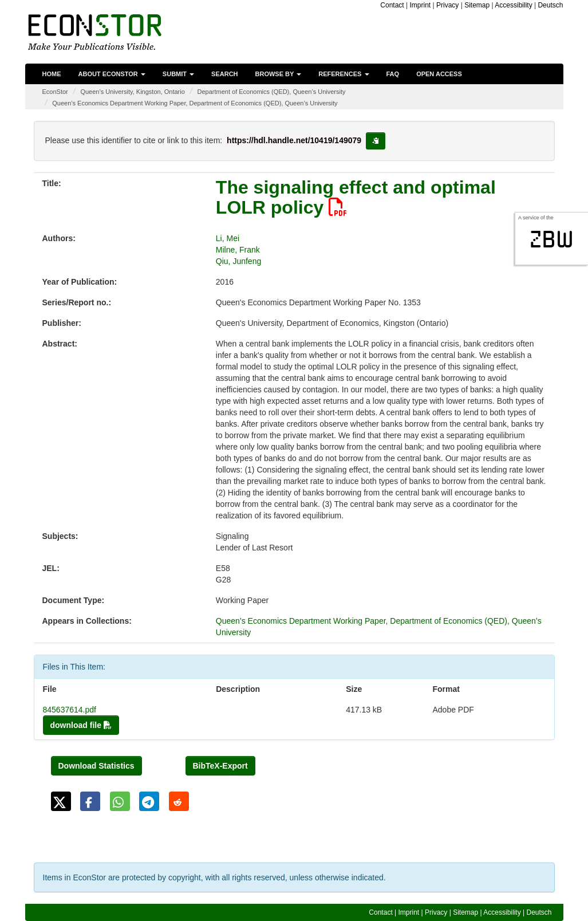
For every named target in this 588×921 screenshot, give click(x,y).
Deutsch (550, 5)
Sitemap (477, 5)
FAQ (393, 74)
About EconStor (112, 74)
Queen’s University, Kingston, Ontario (132, 92)
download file (81, 725)
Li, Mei (228, 238)
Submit (178, 74)
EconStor (55, 92)
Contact (392, 5)
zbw (552, 239)
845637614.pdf (70, 710)
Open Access (439, 74)
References (344, 74)
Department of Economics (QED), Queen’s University (272, 92)
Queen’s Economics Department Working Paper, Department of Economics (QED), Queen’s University (195, 103)
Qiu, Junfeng (238, 261)
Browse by (279, 74)
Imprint (421, 5)
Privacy (447, 5)
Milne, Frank (238, 250)
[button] (61, 801)
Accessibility (513, 5)
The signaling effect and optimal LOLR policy (356, 197)
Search (224, 74)
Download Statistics (96, 766)
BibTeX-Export (220, 766)
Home (52, 74)
